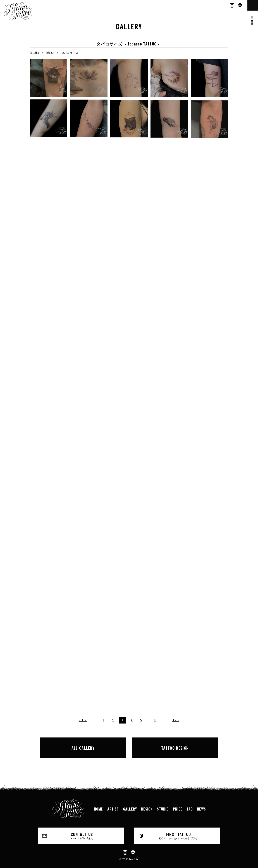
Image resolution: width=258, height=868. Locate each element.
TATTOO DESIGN (170, 745)
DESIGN (50, 52)
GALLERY (34, 52)
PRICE (178, 803)
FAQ (190, 803)
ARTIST (113, 803)
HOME (99, 803)
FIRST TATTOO (179, 829)
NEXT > (175, 720)
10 (155, 720)
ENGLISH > (252, 21)
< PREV (83, 720)
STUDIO (163, 803)
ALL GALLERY (88, 745)
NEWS (201, 803)
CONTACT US (82, 829)
